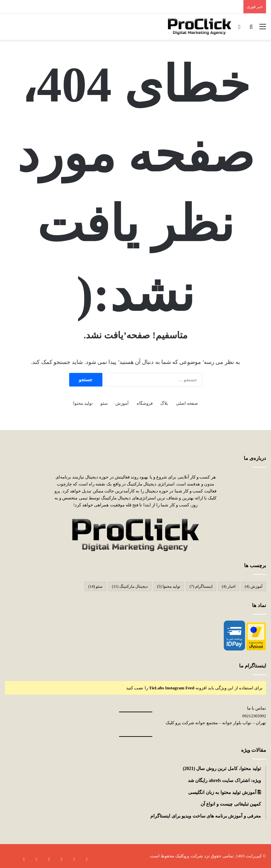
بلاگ (164, 403)
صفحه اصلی (187, 403)
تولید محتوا (83, 403)
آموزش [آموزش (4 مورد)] (254, 586)
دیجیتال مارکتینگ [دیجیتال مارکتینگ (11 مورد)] (130, 586)
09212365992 (254, 716)
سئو (104, 403)
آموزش (122, 403)
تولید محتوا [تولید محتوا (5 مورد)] (169, 586)
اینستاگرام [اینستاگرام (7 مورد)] (201, 586)
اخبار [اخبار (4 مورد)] (229, 586)
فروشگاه (145, 403)
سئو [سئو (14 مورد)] (95, 586)
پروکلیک (182, 856)
